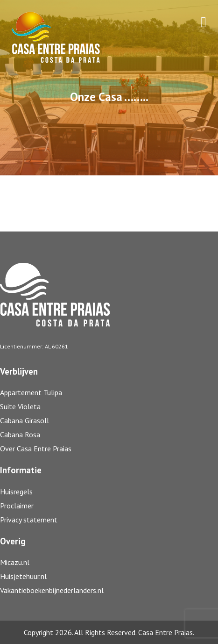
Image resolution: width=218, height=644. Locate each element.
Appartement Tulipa (31, 392)
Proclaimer (17, 506)
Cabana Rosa (20, 434)
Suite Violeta (20, 406)
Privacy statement (29, 520)
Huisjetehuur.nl (23, 576)
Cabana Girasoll (25, 420)
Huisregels (16, 492)
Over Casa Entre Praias (36, 449)
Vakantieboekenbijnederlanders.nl (52, 590)
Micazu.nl (15, 562)
